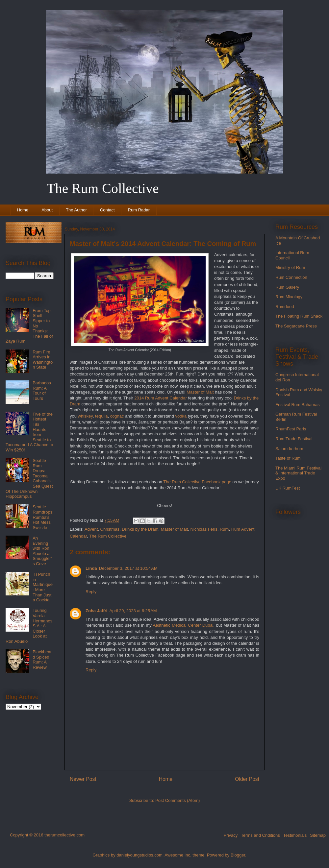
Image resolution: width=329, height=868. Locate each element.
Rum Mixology (289, 297)
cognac (117, 416)
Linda (91, 568)
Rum (224, 529)
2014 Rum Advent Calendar (161, 398)
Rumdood (285, 307)
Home (23, 210)
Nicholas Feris (204, 529)
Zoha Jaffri (96, 611)
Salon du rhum (289, 449)
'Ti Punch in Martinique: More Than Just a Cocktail (43, 587)
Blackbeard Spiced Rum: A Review (42, 660)
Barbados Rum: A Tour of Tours (42, 391)
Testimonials (295, 835)
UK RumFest (288, 488)
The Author (76, 210)
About (47, 210)
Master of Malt (200, 392)
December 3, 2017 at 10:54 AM (128, 568)
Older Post (247, 779)
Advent (91, 529)
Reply (91, 592)
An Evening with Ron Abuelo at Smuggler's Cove (42, 551)
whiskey (85, 416)
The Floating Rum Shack (299, 316)
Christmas (110, 529)
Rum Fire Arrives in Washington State (43, 360)
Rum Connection (291, 277)
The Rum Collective (108, 536)
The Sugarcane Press (296, 326)
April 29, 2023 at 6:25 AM (133, 611)
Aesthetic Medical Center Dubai (183, 625)
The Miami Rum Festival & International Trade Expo (298, 473)
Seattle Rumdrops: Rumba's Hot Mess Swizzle (43, 517)
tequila (101, 416)
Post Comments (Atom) (177, 800)
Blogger (238, 855)
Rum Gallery (287, 287)
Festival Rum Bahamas (297, 405)
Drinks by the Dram (140, 529)
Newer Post (83, 779)
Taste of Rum (288, 458)
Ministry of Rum (290, 267)
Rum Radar (139, 210)
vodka (181, 416)
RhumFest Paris (291, 429)
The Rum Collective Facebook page (197, 482)
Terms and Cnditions (260, 835)
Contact (107, 210)
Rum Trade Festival (294, 439)
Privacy (231, 835)
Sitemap (318, 835)
